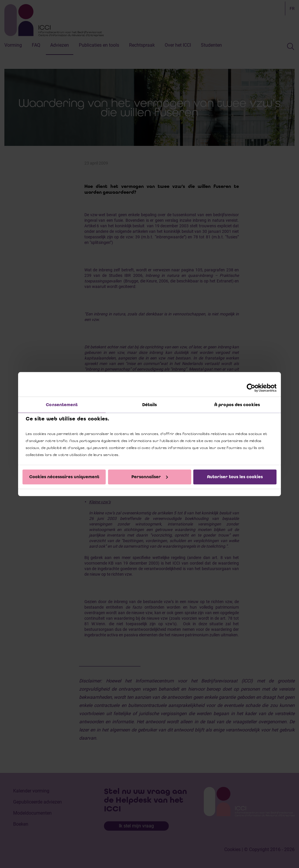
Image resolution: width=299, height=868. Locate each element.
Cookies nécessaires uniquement (64, 477)
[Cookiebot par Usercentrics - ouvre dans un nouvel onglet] (251, 388)
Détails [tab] (150, 405)
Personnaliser (150, 477)
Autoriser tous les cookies (235, 477)
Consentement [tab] (62, 405)
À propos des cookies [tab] (237, 405)
